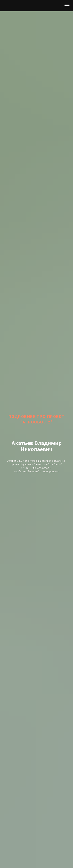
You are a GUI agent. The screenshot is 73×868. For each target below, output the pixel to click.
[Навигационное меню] (67, 6)
